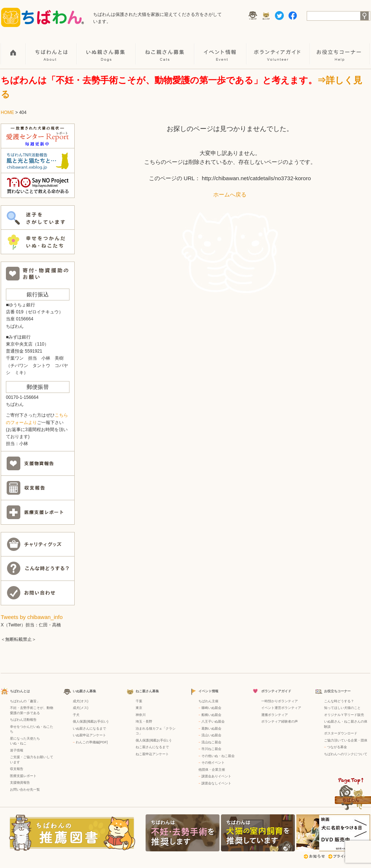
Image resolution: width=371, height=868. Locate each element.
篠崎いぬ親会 (211, 708)
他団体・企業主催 (212, 770)
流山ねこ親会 (211, 742)
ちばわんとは (52, 48)
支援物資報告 (20, 783)
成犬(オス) (81, 701)
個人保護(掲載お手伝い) (91, 721)
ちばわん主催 (208, 701)
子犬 (76, 715)
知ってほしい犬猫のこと (342, 708)
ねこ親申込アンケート (152, 754)
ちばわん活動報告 (23, 720)
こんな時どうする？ (339, 701)
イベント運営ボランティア (281, 708)
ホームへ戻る (230, 194)
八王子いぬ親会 (213, 721)
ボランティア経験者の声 (280, 721)
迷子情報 (17, 750)
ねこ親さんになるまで (152, 747)
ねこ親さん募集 (165, 48)
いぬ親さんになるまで (89, 729)
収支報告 (17, 769)
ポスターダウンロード (341, 733)
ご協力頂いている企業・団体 (346, 740)
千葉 (139, 701)
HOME (13, 48)
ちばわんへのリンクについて (346, 754)
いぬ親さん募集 (107, 48)
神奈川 (141, 715)
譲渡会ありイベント (216, 776)
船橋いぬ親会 (211, 715)
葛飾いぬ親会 (211, 729)
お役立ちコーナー (340, 48)
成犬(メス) (81, 708)
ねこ (23, 743)
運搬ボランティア (275, 715)
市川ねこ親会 (211, 749)
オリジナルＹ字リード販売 (344, 715)
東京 (139, 708)
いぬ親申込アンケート (89, 735)
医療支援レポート (23, 776)
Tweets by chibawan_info (32, 617)
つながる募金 (337, 747)
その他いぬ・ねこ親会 (218, 756)
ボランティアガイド (279, 48)
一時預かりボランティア (280, 701)
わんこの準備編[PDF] (92, 742)
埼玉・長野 (144, 721)
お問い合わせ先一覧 (25, 790)
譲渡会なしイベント (216, 783)
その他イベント (213, 763)
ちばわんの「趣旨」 (25, 701)
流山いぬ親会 (211, 735)
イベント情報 (221, 48)
